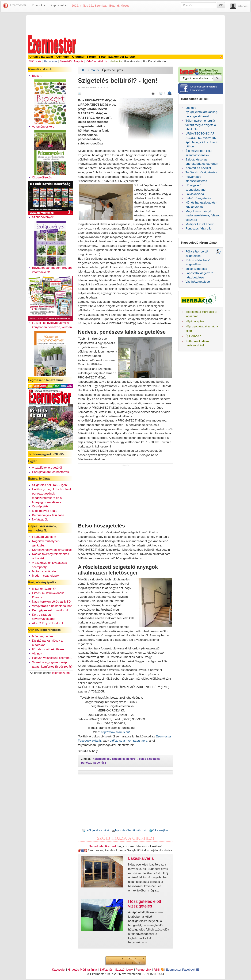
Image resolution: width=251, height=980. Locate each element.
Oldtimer (78, 57)
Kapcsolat (59, 970)
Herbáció (115, 61)
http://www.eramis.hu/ (115, 732)
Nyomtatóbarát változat (129, 830)
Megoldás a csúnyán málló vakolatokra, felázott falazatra (203, 216)
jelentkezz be (61, 673)
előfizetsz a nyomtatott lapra (129, 741)
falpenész (100, 763)
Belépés (242, 6)
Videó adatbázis (96, 61)
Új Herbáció (193, 336)
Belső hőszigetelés (198, 198)
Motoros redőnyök (44, 571)
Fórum (92, 57)
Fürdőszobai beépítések (48, 649)
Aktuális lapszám (41, 57)
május (95, 70)
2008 (84, 70)
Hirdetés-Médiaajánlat (82, 970)
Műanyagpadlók (43, 636)
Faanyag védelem (44, 537)
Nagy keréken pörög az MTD (51, 602)
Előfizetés (35, 61)
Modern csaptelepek (46, 576)
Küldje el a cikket (96, 830)
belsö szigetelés (196, 269)
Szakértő (66, 61)
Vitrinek (37, 653)
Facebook (51, 61)
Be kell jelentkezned (102, 846)
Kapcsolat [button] (58, 5)
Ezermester (18, 5)
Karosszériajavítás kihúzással (52, 550)
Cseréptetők (40, 506)
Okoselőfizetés (42, 177)
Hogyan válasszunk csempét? (52, 658)
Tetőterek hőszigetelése (201, 172)
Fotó (102, 57)
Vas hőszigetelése (198, 282)
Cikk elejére (159, 830)
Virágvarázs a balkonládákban (52, 606)
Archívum (63, 57)
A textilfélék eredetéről (47, 468)
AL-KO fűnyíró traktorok (48, 623)
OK (221, 5)
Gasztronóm (132, 61)
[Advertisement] (125, 25)
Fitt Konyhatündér (155, 61)
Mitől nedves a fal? (45, 511)
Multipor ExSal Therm (200, 224)
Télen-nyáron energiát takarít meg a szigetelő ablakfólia (201, 125)
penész (86, 763)
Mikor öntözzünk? (44, 589)
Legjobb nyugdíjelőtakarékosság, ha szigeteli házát (202, 112)
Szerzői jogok (124, 970)
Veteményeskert (43, 127)
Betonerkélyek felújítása (48, 515)
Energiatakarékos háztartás (50, 472)
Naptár (79, 61)
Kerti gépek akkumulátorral (50, 610)
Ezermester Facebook (182, 970)
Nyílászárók (40, 519)
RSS (158, 970)
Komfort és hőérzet (198, 168)
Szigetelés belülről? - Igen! (50, 485)
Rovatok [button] (38, 5)
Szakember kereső (121, 57)
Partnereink (143, 970)
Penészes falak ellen (199, 228)
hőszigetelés (101, 759)
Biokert (37, 76)
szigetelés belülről (124, 759)
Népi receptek (195, 321)
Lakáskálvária (195, 194)
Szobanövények (43, 217)
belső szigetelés (150, 759)
